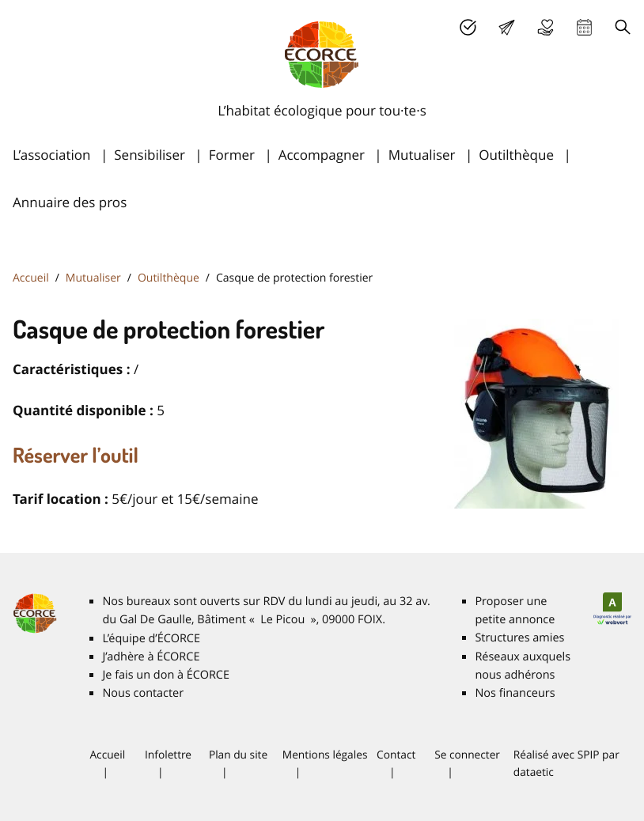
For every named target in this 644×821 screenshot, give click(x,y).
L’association (51, 155)
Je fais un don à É (546, 27)
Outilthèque (516, 155)
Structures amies (519, 638)
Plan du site (238, 755)
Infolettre (168, 755)
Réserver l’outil (76, 455)
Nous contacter (143, 693)
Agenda (584, 27)
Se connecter (467, 755)
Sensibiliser (150, 155)
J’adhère (468, 27)
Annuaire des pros (70, 202)
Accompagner (322, 155)
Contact (396, 755)
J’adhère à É (151, 657)
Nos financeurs (515, 693)
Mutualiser (422, 155)
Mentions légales (325, 755)
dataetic (534, 772)
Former (232, 155)
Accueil (31, 278)
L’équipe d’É (151, 639)
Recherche (623, 27)
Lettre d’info (507, 27)
